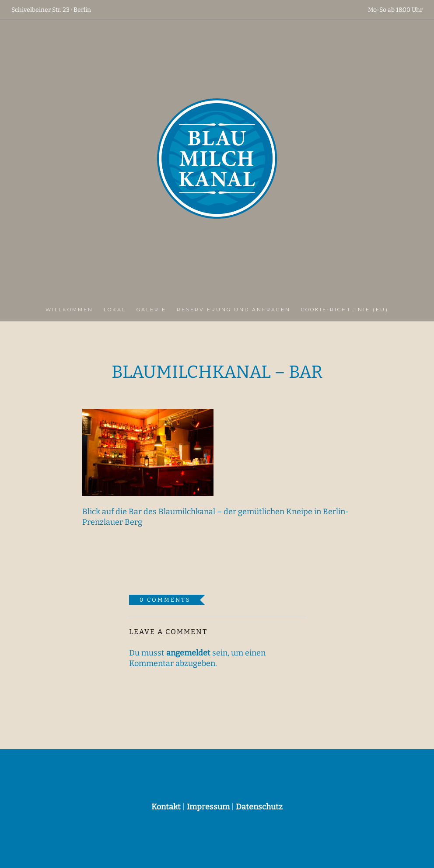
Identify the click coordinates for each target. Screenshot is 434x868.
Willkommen (69, 310)
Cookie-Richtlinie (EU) (345, 310)
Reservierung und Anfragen (234, 310)
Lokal (115, 310)
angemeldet (188, 653)
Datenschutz (259, 807)
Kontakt (166, 807)
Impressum (208, 807)
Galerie (151, 310)
